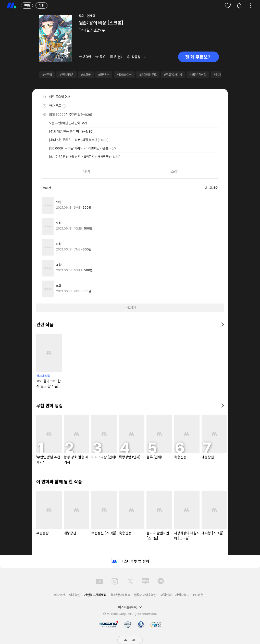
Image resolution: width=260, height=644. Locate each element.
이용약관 (75, 595)
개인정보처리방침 (95, 595)
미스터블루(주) (130, 607)
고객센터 (166, 595)
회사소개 (60, 595)
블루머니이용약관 (145, 595)
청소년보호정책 (120, 595)
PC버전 (198, 595)
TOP (130, 640)
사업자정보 (182, 595)
